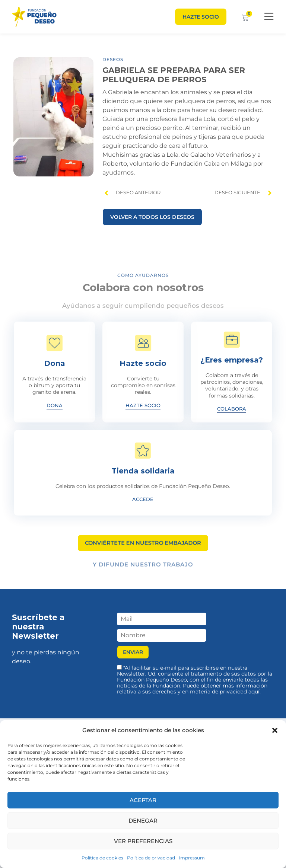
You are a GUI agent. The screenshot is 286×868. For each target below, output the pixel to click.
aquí (254, 692)
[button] (275, 730)
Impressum (192, 858)
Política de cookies (102, 858)
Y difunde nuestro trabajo (143, 567)
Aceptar (143, 800)
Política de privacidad (151, 858)
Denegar (143, 821)
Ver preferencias (143, 841)
